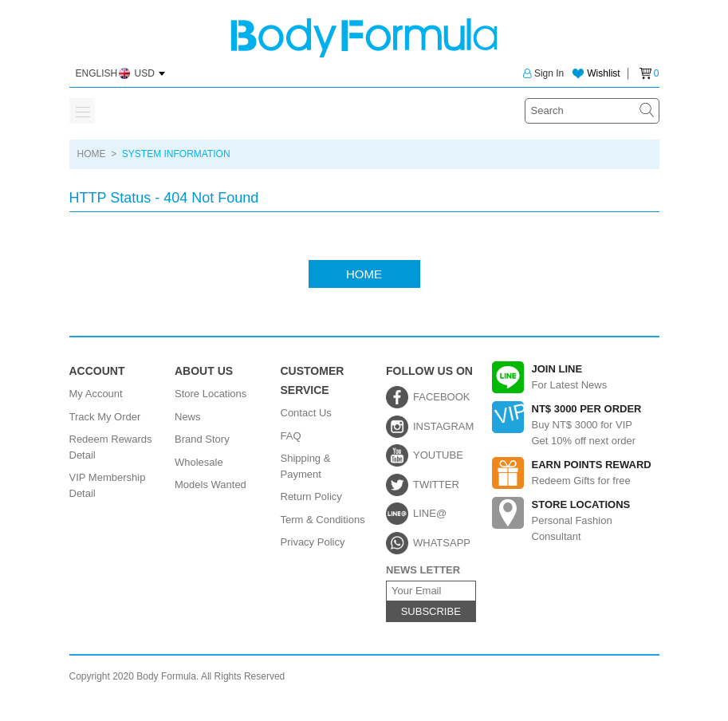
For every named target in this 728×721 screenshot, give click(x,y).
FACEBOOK (442, 397)
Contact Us (306, 413)
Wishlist (603, 73)
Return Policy (311, 496)
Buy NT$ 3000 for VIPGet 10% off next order (576, 424)
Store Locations (211, 394)
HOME (92, 154)
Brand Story (202, 439)
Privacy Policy (313, 542)
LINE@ (430, 513)
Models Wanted (211, 485)
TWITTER (436, 485)
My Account (96, 394)
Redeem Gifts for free (576, 473)
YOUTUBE (438, 455)
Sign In (543, 73)
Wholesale (199, 462)
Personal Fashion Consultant (576, 520)
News (188, 417)
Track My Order (105, 417)
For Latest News (576, 377)
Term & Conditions (323, 520)
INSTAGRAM (443, 426)
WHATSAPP (442, 543)
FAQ (291, 436)
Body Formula (364, 38)
